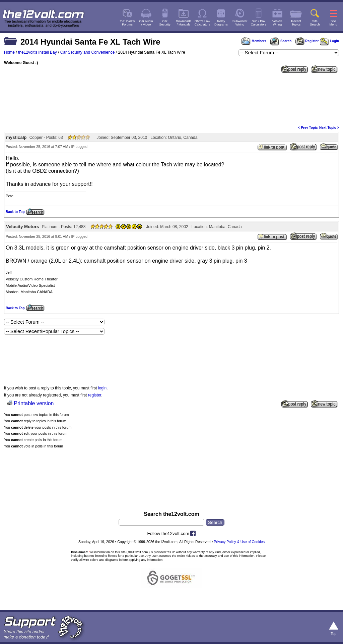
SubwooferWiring (240, 23)
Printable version (34, 403)
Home (9, 52)
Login (329, 41)
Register (307, 41)
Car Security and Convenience (88, 52)
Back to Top (15, 212)
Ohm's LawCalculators (202, 23)
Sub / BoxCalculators (259, 23)
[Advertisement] (171, 99)
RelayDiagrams (221, 23)
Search (281, 41)
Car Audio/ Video (146, 23)
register (95, 395)
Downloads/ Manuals (184, 23)
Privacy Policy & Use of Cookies (239, 542)
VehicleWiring (277, 23)
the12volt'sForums (127, 23)
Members (254, 41)
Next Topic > (329, 128)
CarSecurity (165, 23)
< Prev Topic (308, 128)
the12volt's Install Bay (38, 52)
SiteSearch (315, 23)
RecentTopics (296, 23)
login (102, 388)
